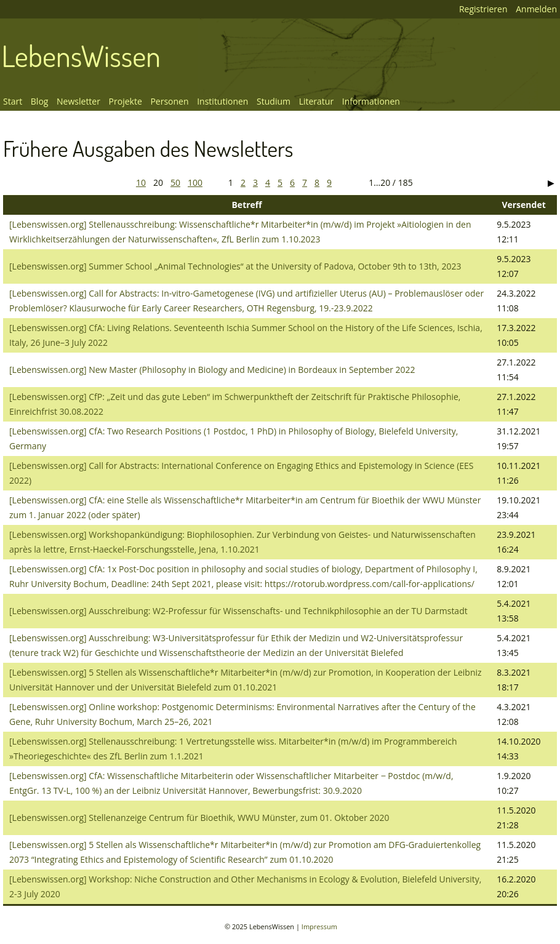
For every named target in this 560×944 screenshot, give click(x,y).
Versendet (523, 205)
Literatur (317, 101)
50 (175, 182)
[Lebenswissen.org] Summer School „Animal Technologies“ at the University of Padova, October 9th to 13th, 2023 (235, 266)
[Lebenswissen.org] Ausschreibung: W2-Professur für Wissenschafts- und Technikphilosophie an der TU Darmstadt (238, 611)
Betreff (246, 205)
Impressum (319, 926)
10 (141, 182)
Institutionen (222, 101)
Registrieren (483, 9)
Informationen (371, 101)
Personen (169, 101)
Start (13, 101)
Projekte (126, 101)
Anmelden (536, 9)
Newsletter (78, 101)
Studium (274, 101)
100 (195, 182)
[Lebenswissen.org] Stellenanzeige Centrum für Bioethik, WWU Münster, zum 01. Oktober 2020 (199, 818)
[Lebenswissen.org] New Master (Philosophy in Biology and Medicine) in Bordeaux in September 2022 (212, 370)
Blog (40, 101)
